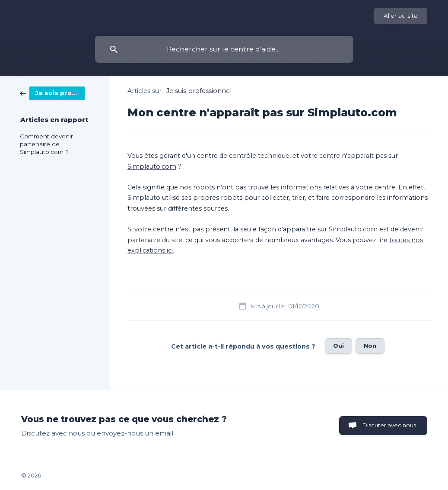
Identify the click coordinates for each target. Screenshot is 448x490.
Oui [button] (338, 346)
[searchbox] (224, 49)
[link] (52, 93)
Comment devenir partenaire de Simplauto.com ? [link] (46, 144)
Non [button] (370, 346)
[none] (401, 16)
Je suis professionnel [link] (199, 91)
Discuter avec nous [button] (389, 425)
